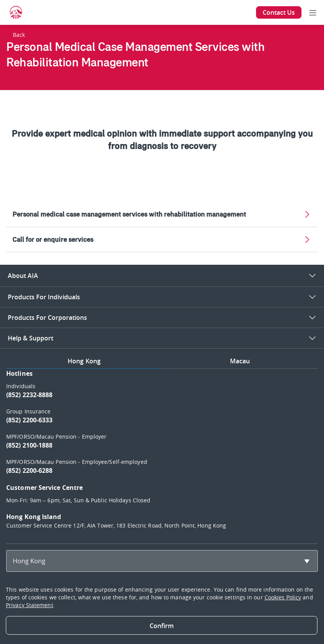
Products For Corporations (47, 318)
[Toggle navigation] (313, 12)
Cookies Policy (283, 597)
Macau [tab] (240, 361)
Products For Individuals (44, 297)
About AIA (23, 276)
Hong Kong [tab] (84, 361)
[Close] (162, 625)
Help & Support (30, 338)
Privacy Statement (30, 605)
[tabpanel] (162, 453)
